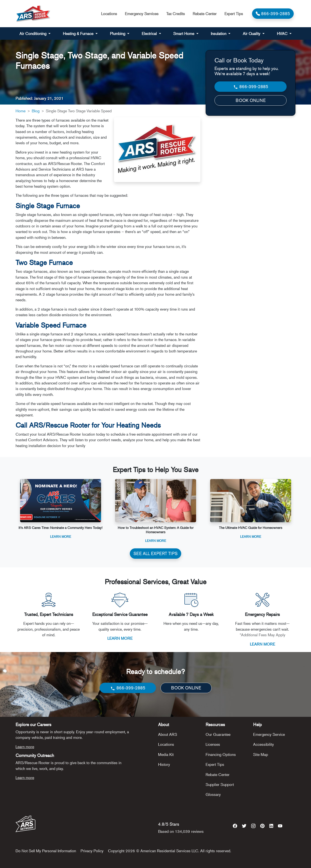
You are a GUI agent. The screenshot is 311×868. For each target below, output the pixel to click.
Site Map (261, 754)
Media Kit (166, 754)
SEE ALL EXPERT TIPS (155, 553)
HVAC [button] (283, 33)
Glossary (213, 794)
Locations (109, 14)
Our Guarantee (218, 734)
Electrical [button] (150, 33)
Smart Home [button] (184, 33)
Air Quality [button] (252, 33)
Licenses (213, 744)
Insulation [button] (219, 33)
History (164, 764)
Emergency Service (269, 734)
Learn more (25, 747)
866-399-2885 (251, 87)
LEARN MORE (120, 638)
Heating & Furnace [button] (79, 33)
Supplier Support (220, 784)
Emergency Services (142, 14)
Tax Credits (176, 14)
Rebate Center (205, 14)
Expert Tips (234, 14)
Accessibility (263, 744)
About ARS (168, 734)
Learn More (61, 536)
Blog (36, 111)
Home (21, 111)
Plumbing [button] (118, 33)
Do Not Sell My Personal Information (46, 851)
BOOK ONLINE (251, 100)
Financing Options (221, 754)
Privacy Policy (92, 851)
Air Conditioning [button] (33, 33)
